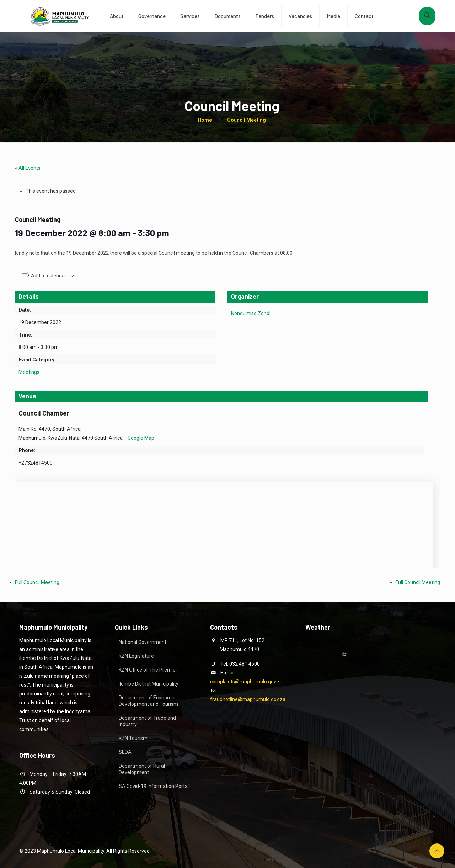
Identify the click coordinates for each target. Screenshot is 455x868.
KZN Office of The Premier (148, 670)
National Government (143, 642)
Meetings (29, 372)
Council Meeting (247, 120)
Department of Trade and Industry (147, 721)
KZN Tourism (133, 738)
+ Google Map (139, 438)
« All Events (28, 168)
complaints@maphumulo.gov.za (246, 682)
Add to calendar (49, 276)
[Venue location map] (224, 519)
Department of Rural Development (142, 769)
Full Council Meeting (37, 582)
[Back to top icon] (437, 851)
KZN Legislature (136, 656)
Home (205, 120)
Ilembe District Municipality (149, 684)
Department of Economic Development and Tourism (148, 701)
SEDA (125, 752)
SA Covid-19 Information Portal (154, 786)
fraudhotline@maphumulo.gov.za (248, 699)
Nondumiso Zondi (251, 313)
